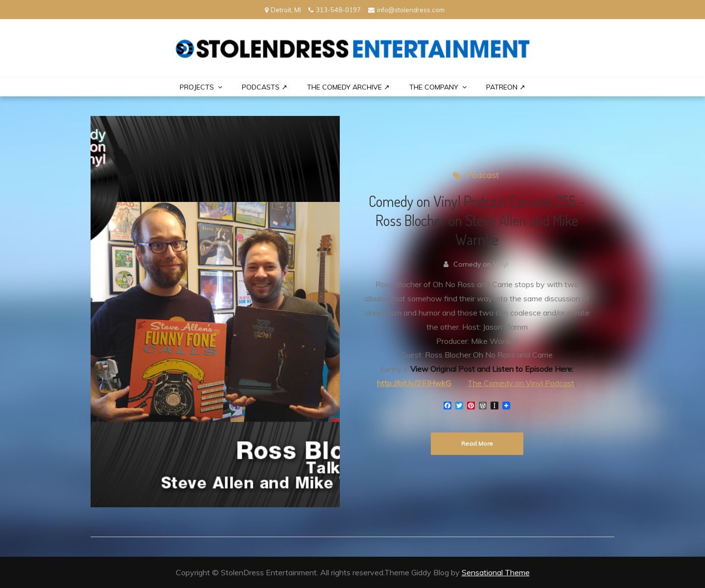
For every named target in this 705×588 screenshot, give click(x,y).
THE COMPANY (434, 87)
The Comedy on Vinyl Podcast (521, 383)
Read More (477, 443)
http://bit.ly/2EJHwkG (414, 383)
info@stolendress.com (406, 10)
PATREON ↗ (506, 87)
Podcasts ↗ (265, 87)
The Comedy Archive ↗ (348, 87)
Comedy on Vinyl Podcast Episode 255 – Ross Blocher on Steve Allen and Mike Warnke (477, 220)
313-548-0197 (335, 10)
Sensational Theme (496, 572)
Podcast (482, 175)
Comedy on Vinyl (481, 264)
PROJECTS (197, 87)
